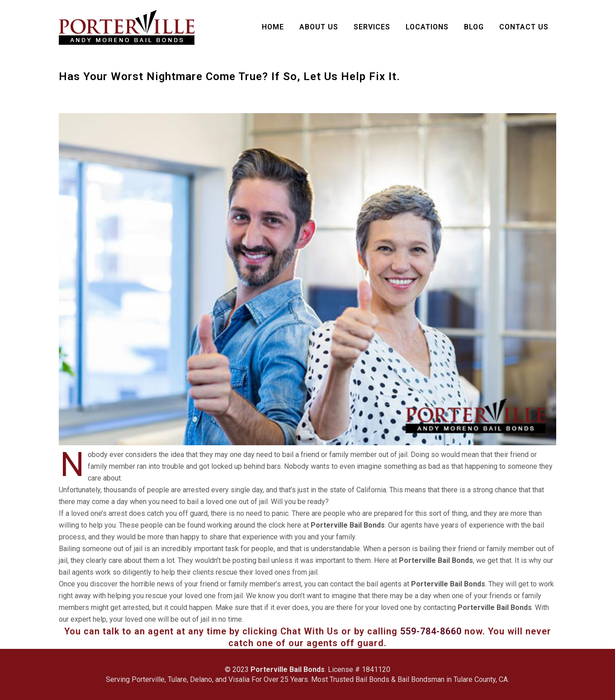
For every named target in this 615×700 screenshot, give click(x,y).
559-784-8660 (431, 631)
